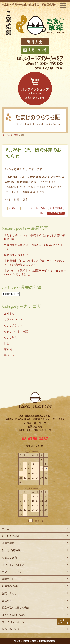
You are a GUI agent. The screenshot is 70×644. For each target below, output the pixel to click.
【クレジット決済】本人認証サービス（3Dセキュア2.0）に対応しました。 (35, 273)
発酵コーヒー (9, 579)
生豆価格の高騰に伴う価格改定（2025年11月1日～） (33, 247)
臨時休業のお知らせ (16, 255)
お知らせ (14, 208)
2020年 (15, 135)
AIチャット (63, 621)
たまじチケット (13, 325)
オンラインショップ (13, 565)
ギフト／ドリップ (12, 572)
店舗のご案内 (9, 558)
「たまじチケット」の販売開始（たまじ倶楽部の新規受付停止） (35, 237)
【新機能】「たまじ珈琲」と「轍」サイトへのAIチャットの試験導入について (35, 263)
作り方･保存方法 (11, 550)
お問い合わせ (9, 593)
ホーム (6, 135)
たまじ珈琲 (56, 208)
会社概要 (7, 601)
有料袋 (8, 349)
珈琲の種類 (8, 543)
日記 (41, 213)
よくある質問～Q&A (13, 615)
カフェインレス (13, 319)
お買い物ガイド (11, 629)
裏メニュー (11, 355)
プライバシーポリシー (14, 622)
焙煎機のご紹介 (11, 586)
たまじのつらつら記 (34, 208)
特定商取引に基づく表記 (15, 608)
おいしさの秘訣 (11, 536)
